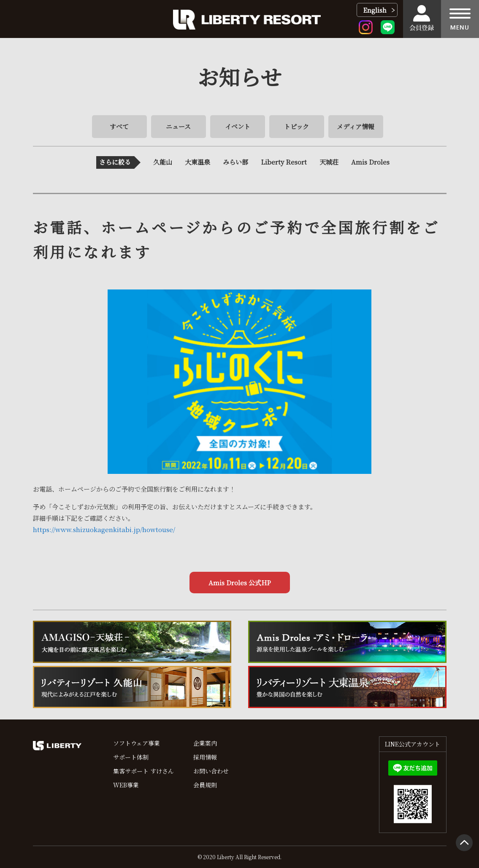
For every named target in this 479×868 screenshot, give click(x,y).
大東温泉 (198, 162)
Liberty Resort (284, 162)
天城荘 (329, 162)
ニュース (178, 126)
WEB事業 (126, 785)
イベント (238, 126)
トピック (296, 126)
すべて (119, 126)
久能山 (163, 162)
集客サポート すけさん (143, 771)
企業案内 (205, 743)
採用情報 (205, 757)
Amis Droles (370, 162)
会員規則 (205, 785)
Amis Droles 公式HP (240, 583)
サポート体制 (131, 757)
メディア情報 (356, 126)
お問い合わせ (211, 771)
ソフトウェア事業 (137, 743)
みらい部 (235, 162)
